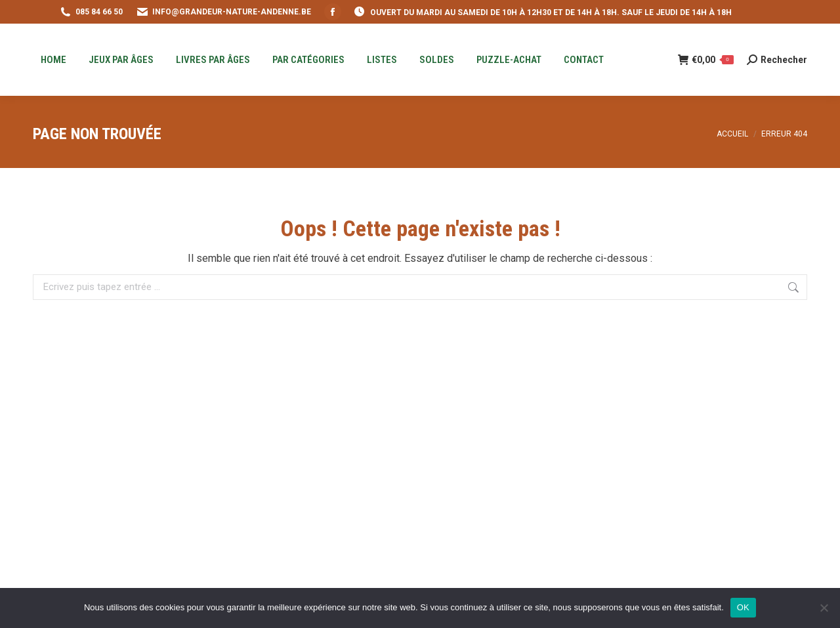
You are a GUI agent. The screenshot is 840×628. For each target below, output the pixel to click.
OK (743, 607)
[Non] (824, 608)
